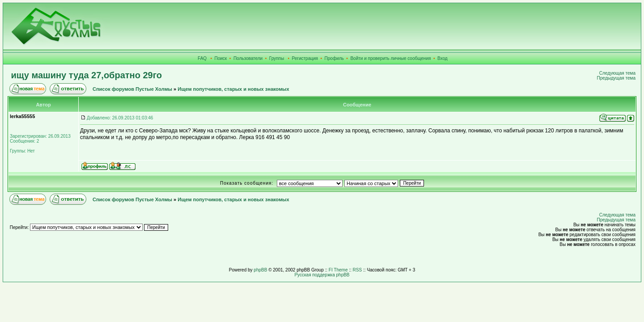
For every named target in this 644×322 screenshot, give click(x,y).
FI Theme (338, 270)
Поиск (221, 58)
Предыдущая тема (616, 78)
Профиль (334, 58)
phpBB (260, 270)
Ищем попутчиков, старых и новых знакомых (233, 89)
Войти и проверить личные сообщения (390, 58)
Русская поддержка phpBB (322, 275)
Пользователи (248, 58)
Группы (277, 58)
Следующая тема (617, 73)
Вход (443, 58)
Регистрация (305, 58)
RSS (358, 270)
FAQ (202, 58)
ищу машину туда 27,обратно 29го (87, 75)
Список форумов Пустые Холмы (132, 89)
